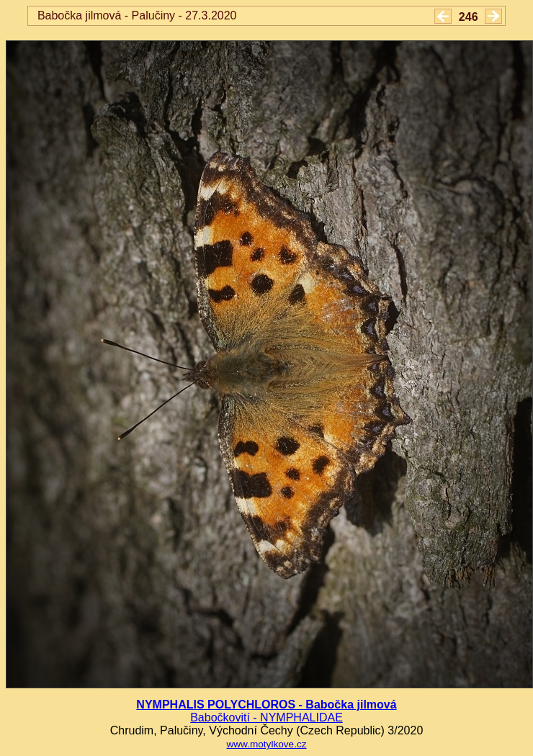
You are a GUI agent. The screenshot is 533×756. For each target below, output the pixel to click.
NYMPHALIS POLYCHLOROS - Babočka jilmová (266, 705)
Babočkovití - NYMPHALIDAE (266, 717)
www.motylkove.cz (266, 744)
